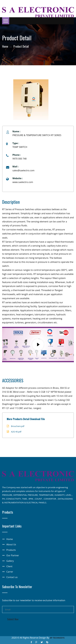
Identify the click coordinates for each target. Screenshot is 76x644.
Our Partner (13, 555)
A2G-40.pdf (16, 432)
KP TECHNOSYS (57, 638)
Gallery (10, 561)
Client (9, 566)
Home (5, 46)
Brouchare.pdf (18, 426)
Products (11, 550)
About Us (11, 544)
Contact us (12, 577)
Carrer (10, 572)
